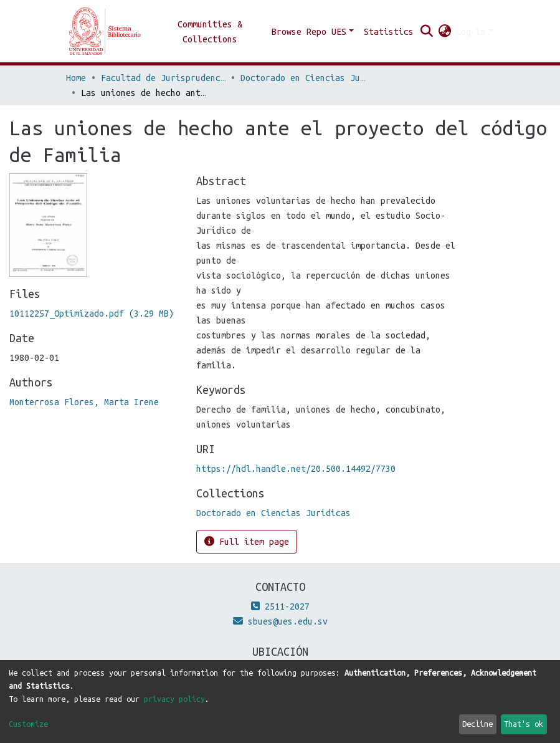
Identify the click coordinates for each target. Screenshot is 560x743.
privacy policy (174, 699)
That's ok (524, 724)
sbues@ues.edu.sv (280, 621)
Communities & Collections (210, 32)
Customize (28, 724)
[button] (444, 32)
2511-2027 (280, 606)
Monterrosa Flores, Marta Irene (84, 402)
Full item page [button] (247, 541)
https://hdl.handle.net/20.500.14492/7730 (296, 469)
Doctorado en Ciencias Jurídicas (303, 78)
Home (76, 78)
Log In (471, 32)
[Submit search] (426, 32)
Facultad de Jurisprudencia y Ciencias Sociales (163, 78)
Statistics (389, 32)
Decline (477, 724)
